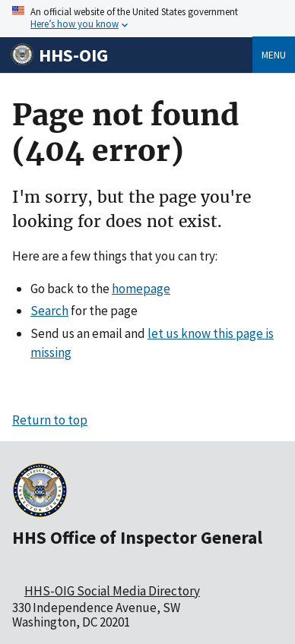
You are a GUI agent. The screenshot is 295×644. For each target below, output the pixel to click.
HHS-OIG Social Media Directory (112, 591)
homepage (141, 289)
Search (49, 311)
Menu (274, 55)
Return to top (50, 420)
